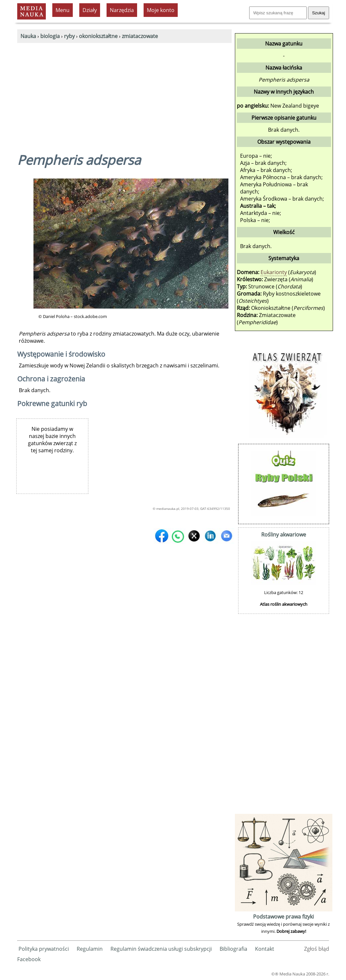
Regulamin (90, 949)
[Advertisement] (124, 92)
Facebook (29, 959)
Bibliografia (233, 949)
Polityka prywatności (44, 949)
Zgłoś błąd (317, 949)
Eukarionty (274, 272)
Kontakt (265, 949)
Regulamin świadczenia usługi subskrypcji (161, 949)
